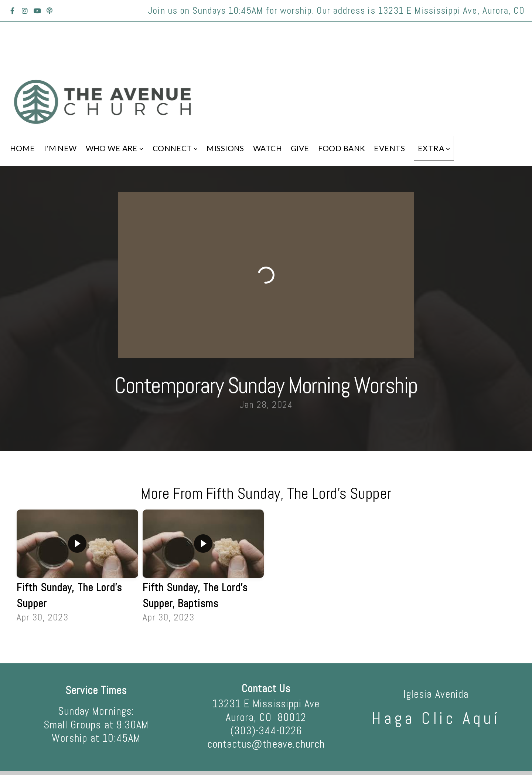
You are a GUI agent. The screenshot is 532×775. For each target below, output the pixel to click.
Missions (225, 148)
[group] (77, 567)
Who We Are (115, 148)
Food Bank (342, 148)
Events (389, 148)
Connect (175, 148)
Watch (267, 148)
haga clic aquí (436, 718)
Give (300, 148)
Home (23, 148)
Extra (434, 148)
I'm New (60, 148)
